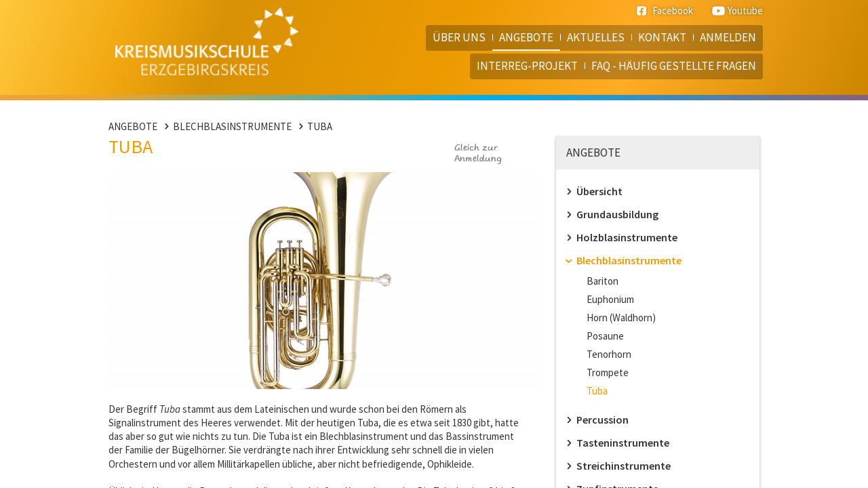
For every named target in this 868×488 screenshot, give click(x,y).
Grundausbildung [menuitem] (617, 214)
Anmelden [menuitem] (728, 37)
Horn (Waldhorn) (621, 318)
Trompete (608, 372)
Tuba (320, 126)
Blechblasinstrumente (232, 126)
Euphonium (610, 299)
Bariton (603, 281)
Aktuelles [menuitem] (596, 37)
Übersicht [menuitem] (599, 191)
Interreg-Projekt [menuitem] (527, 66)
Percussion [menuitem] (603, 420)
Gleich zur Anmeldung (478, 154)
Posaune (605, 336)
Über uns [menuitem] (459, 37)
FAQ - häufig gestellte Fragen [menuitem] (674, 66)
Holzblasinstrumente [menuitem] (627, 237)
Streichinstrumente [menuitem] (624, 466)
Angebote (133, 126)
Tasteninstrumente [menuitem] (623, 443)
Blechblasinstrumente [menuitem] (629, 260)
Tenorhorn (609, 354)
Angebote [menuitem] (526, 37)
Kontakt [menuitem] (662, 37)
